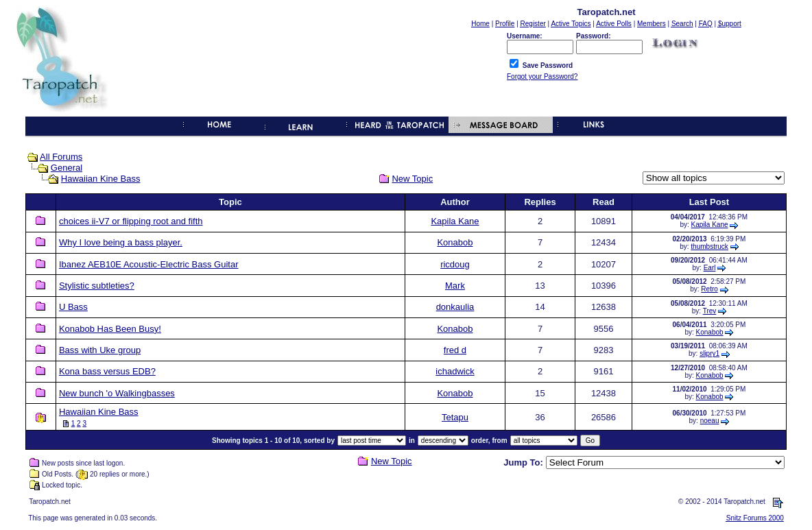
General (67, 168)
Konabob (455, 242)
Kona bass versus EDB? (107, 371)
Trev (710, 311)
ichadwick (455, 371)
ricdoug (455, 264)
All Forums (61, 157)
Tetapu (455, 417)
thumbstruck (709, 246)
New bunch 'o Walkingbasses (117, 393)
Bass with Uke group (100, 350)
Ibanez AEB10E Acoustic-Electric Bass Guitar (149, 264)
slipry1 (709, 353)
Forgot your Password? (542, 76)
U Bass (73, 307)
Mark (455, 286)
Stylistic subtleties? (97, 286)
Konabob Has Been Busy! (110, 329)
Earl (710, 268)
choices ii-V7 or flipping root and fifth (131, 221)
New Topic (412, 179)
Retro (709, 289)
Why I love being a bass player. (121, 242)
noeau (710, 421)
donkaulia (455, 307)
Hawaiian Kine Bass (101, 179)
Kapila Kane (455, 221)
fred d (455, 350)
